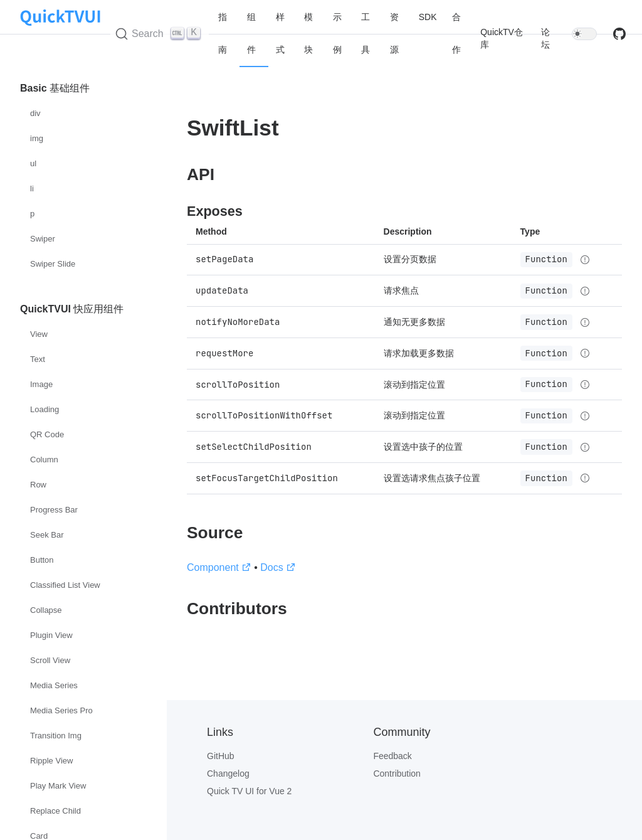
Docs (278, 567)
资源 (394, 33)
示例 (337, 33)
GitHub (221, 756)
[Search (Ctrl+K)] (160, 34)
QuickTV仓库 (502, 38)
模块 (308, 33)
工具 (366, 33)
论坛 (545, 38)
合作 (456, 33)
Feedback (392, 756)
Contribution (397, 774)
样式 (280, 33)
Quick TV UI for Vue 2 (249, 791)
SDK (428, 17)
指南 (223, 33)
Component (219, 567)
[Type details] (585, 260)
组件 (251, 33)
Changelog (228, 774)
